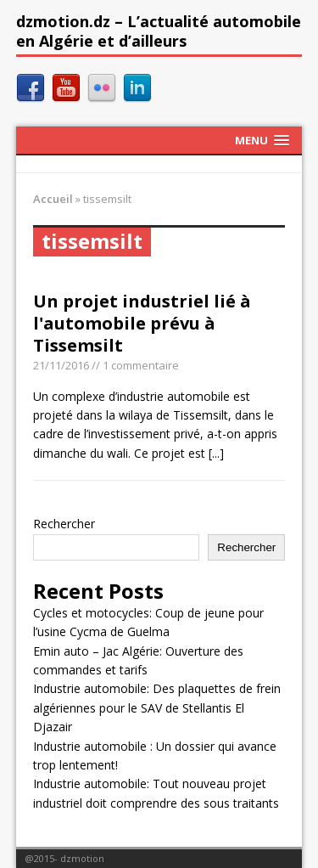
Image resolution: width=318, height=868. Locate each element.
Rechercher (64, 524)
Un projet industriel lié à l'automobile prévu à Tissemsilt (142, 323)
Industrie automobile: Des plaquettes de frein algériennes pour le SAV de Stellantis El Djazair (157, 707)
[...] (216, 453)
